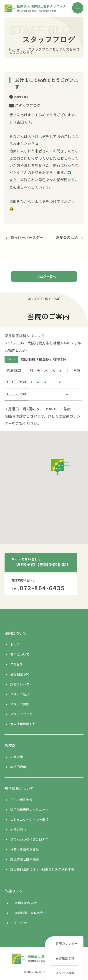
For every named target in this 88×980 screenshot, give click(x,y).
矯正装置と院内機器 (25, 859)
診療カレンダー (67, 943)
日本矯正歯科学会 (24, 903)
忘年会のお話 (69, 237)
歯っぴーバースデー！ (26, 237)
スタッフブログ (28, 105)
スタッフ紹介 (20, 694)
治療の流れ (18, 829)
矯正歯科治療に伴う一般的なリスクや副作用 (42, 869)
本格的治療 (18, 767)
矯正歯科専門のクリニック (29, 810)
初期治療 (17, 757)
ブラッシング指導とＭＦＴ (29, 839)
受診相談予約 (65, 958)
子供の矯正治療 (21, 800)
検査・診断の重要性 (25, 849)
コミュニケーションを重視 (29, 820)
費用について (20, 654)
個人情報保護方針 (23, 724)
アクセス (16, 664)
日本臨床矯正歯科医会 (27, 913)
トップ (15, 644)
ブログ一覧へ (46, 276)
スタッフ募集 (65, 973)
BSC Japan (19, 923)
